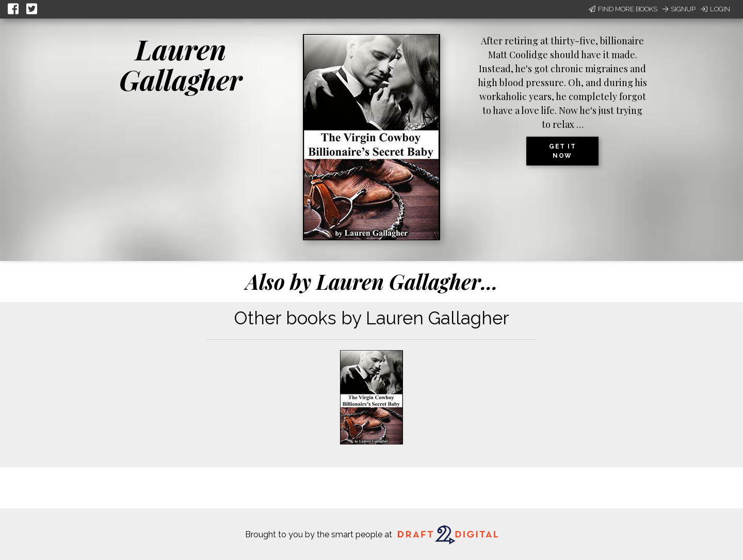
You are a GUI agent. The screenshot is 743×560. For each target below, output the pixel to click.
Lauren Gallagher (181, 64)
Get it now (562, 151)
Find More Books (623, 9)
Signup (679, 9)
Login (715, 9)
